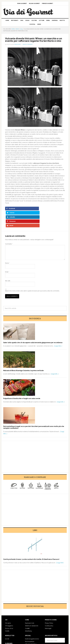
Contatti (27, 612)
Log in (47, 639)
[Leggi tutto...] (58, 330)
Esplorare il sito (30, 607)
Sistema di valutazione (32, 610)
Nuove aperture (30, 626)
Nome (7, 247)
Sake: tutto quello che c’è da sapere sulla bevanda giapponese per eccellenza (33, 327)
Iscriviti (7, 623)
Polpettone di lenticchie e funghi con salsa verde (22, 383)
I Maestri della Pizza (31, 628)
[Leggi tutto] (60, 547)
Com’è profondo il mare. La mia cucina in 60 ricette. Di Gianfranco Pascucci (31, 543)
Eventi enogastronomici (32, 623)
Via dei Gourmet (33, 12)
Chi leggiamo (9, 610)
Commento (9, 228)
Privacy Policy (49, 607)
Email (7, 256)
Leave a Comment (28, 44)
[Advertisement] (35, 440)
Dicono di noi (9, 612)
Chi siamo (8, 607)
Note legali (48, 612)
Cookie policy (49, 610)
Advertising (28, 615)
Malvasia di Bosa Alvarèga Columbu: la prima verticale (23, 355)
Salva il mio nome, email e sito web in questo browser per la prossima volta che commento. (32, 275)
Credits (7, 615)
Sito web (8, 265)
